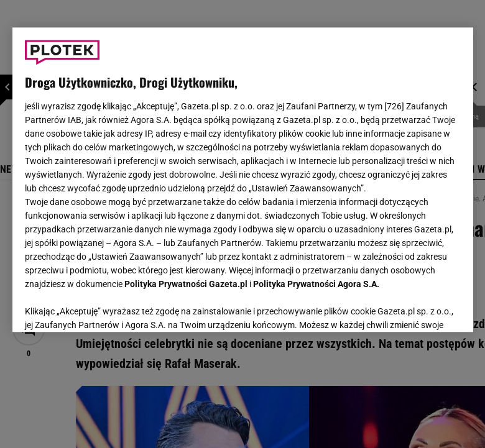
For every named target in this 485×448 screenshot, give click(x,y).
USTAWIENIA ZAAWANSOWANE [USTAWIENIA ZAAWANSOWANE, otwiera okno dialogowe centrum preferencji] (106, 307)
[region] (243, 180)
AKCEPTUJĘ (418, 308)
